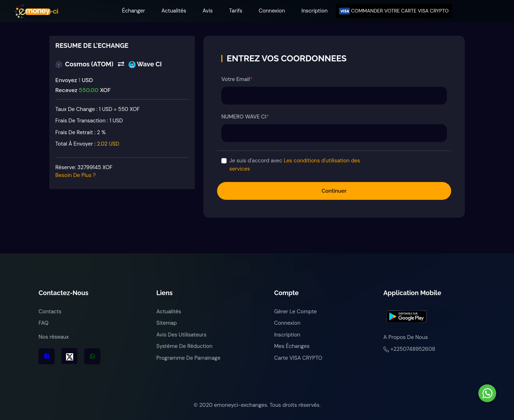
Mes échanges (292, 346)
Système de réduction (184, 346)
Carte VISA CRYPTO (298, 358)
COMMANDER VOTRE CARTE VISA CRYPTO (394, 11)
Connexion (272, 11)
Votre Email (237, 79)
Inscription (314, 11)
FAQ (44, 323)
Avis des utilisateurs (181, 335)
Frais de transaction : (89, 121)
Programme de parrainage (188, 358)
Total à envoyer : (87, 144)
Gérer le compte (296, 312)
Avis (208, 11)
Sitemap (167, 323)
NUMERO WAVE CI (245, 117)
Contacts (50, 312)
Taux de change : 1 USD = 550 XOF (97, 109)
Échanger (134, 11)
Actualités (174, 11)
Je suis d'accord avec (295, 165)
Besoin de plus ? (75, 175)
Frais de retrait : (80, 132)
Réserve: (84, 171)
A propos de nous (406, 337)
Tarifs (236, 11)
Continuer (334, 191)
